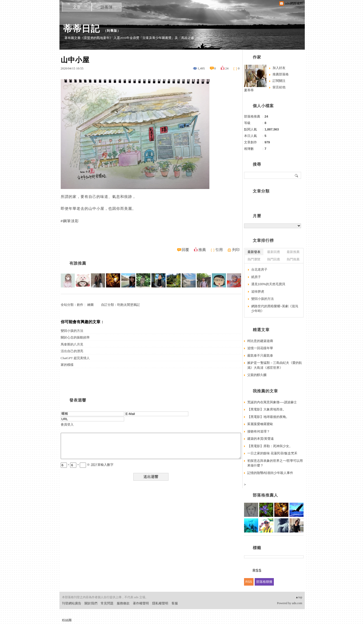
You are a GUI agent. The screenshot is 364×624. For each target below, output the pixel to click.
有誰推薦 (78, 263)
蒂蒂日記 (82, 29)
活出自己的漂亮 (72, 351)
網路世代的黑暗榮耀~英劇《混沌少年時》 (275, 309)
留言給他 (279, 87)
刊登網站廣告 (72, 603)
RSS (249, 582)
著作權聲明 (141, 603)
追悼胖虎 (258, 292)
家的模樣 (67, 365)
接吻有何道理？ (259, 431)
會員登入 (67, 424)
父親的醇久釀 (257, 375)
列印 (236, 250)
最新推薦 (293, 252)
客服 (175, 603)
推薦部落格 (281, 74)
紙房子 (256, 277)
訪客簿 (107, 7)
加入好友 (279, 68)
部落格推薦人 (265, 495)
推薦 (202, 250)
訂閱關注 (279, 81)
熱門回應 (274, 259)
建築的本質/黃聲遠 (261, 439)
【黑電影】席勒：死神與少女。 (270, 446)
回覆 (185, 250)
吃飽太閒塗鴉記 (128, 305)
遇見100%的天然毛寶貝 (268, 284)
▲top (299, 597)
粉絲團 (67, 620)
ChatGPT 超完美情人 (75, 358)
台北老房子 (259, 269)
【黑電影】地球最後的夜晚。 (268, 417)
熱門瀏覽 (254, 259)
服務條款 (123, 603)
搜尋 (297, 175)
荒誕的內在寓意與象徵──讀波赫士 (272, 402)
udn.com (297, 603)
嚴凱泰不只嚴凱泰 (260, 356)
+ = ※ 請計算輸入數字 (87, 465)
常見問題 (107, 603)
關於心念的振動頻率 (75, 337)
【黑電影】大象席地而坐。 (267, 409)
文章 (77, 7)
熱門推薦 (293, 259)
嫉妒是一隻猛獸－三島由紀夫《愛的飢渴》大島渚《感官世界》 (275, 365)
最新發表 (254, 252)
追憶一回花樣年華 (260, 348)
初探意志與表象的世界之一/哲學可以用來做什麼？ (275, 463)
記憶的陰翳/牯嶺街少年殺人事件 (270, 473)
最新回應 (274, 252)
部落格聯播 (264, 582)
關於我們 (91, 603)
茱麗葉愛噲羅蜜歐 (260, 424)
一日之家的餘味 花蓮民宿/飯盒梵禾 (272, 453)
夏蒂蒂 (249, 90)
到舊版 (112, 31)
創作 (80, 305)
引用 (219, 250)
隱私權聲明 (160, 603)
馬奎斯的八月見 (72, 344)
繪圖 (90, 305)
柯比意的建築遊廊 (260, 341)
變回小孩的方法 (72, 331)
